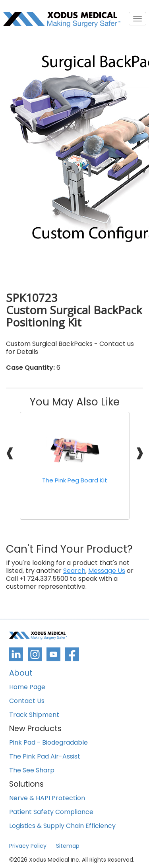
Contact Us (27, 701)
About (21, 674)
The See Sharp (32, 771)
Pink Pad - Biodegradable (48, 743)
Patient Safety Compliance (51, 812)
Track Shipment (34, 715)
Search (74, 571)
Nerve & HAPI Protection (47, 798)
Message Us (107, 571)
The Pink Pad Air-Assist (45, 757)
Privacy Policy (28, 846)
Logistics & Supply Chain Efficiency (62, 826)
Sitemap (68, 846)
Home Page (27, 687)
